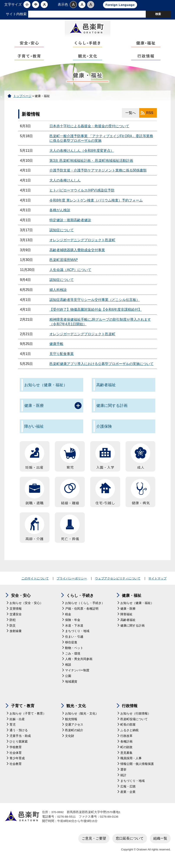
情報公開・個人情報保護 (137, 769)
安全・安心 (21, 600)
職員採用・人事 (131, 763)
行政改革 (126, 741)
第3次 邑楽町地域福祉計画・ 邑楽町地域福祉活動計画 (91, 165)
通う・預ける (19, 735)
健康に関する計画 (112, 411)
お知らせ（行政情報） (136, 718)
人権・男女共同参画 (79, 664)
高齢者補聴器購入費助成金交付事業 (77, 255)
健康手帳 (56, 349)
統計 (123, 780)
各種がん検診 (60, 215)
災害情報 (16, 614)
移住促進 (71, 647)
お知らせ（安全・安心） (26, 608)
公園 (68, 681)
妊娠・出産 (17, 724)
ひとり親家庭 (19, 746)
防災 (13, 630)
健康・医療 (34, 411)
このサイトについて (35, 583)
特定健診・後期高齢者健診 (70, 225)
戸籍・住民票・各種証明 (82, 614)
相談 (68, 670)
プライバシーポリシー (72, 583)
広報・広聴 (128, 791)
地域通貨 (71, 686)
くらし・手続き (80, 600)
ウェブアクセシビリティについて (118, 583)
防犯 (13, 625)
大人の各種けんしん (65, 185)
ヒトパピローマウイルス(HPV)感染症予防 (82, 195)
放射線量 (16, 636)
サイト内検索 (16, 14)
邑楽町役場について (134, 724)
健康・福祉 (132, 600)
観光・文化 (76, 711)
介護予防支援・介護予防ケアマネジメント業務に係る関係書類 (98, 175)
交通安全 (16, 619)
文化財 (70, 741)
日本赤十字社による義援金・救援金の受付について (89, 131)
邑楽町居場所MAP (64, 265)
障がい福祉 (34, 431)
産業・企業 (128, 797)
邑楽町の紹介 (74, 735)
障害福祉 (126, 619)
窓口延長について (130, 843)
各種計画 (126, 746)
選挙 (123, 775)
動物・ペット (74, 653)
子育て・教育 (23, 711)
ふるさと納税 (129, 735)
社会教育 (16, 769)
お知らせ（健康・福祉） (46, 390)
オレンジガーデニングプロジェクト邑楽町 (82, 245)
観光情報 (71, 724)
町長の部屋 (128, 730)
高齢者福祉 (106, 390)
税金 (68, 619)
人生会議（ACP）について (70, 275)
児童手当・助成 (20, 741)
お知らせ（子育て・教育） (28, 718)
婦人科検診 (58, 295)
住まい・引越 (74, 642)
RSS (150, 118)
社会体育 (16, 758)
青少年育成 (17, 763)
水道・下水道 (74, 630)
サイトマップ (157, 583)
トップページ (22, 101)
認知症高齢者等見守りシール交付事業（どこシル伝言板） (95, 304)
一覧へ (131, 118)
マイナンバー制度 (77, 675)
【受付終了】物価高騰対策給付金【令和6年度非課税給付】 (96, 314)
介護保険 (104, 431)
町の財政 (126, 752)
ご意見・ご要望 (94, 843)
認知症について (62, 235)
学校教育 (16, 752)
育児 (13, 730)
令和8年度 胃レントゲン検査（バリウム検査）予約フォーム (96, 205)
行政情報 (130, 711)
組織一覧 (160, 843)
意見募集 (126, 758)
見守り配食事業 (62, 359)
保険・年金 (73, 625)
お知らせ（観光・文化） (82, 718)
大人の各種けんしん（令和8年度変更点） (82, 155)
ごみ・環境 (73, 658)
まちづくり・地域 (77, 636)
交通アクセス (74, 730)
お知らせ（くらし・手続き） (85, 608)
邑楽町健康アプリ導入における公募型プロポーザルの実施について (101, 369)
